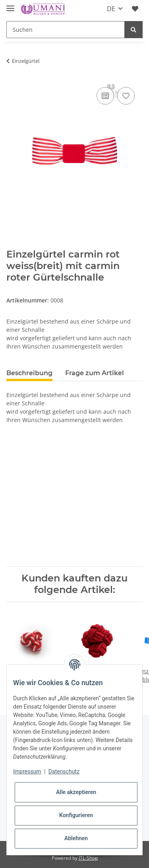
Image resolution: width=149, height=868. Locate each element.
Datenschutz (64, 771)
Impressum (27, 771)
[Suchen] (66, 30)
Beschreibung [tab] (29, 373)
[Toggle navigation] (10, 5)
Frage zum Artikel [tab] (95, 373)
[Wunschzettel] (135, 9)
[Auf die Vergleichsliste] (105, 96)
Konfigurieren (76, 815)
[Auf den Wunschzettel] (126, 96)
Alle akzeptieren (76, 792)
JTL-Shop (88, 858)
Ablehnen (76, 838)
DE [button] (111, 9)
